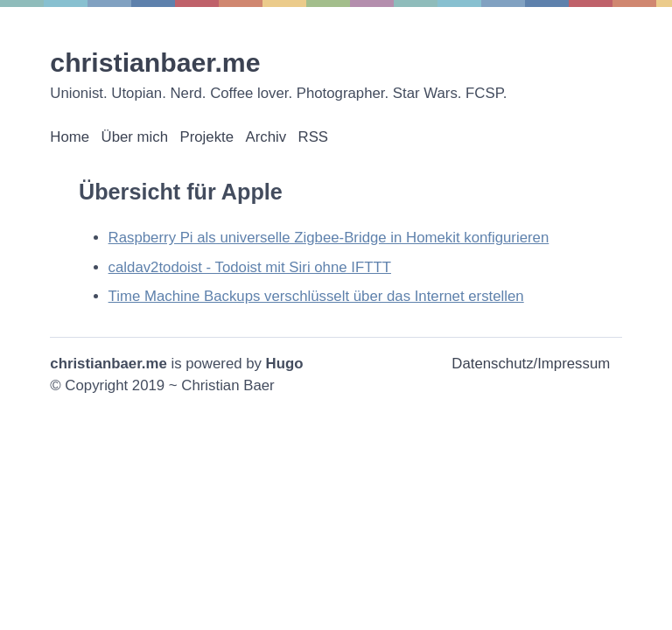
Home (70, 137)
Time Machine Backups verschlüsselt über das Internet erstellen (316, 296)
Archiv (266, 137)
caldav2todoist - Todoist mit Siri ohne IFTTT (250, 267)
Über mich (135, 137)
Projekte (206, 137)
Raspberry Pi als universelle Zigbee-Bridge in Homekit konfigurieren (329, 238)
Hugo (285, 364)
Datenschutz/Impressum (531, 364)
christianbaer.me (155, 63)
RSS (314, 137)
